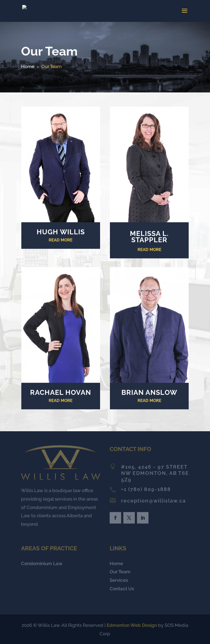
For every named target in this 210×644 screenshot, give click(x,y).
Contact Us (122, 589)
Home (116, 564)
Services (119, 581)
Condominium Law (42, 564)
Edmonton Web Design (132, 625)
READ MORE (149, 251)
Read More (61, 241)
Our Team (120, 573)
